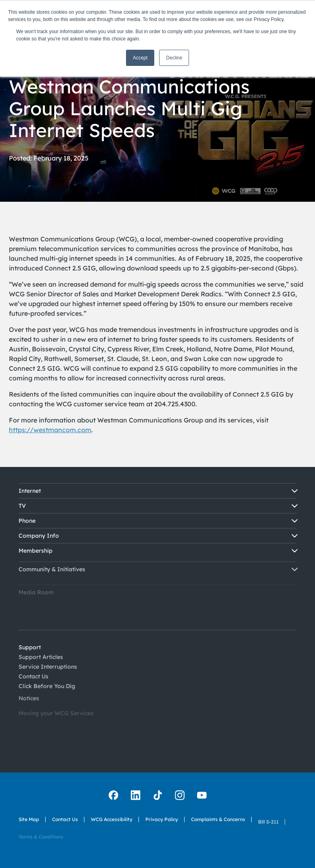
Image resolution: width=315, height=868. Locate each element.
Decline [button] (174, 58)
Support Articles (41, 661)
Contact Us (65, 823)
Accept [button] (140, 58)
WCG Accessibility (112, 828)
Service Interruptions (48, 676)
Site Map (29, 820)
